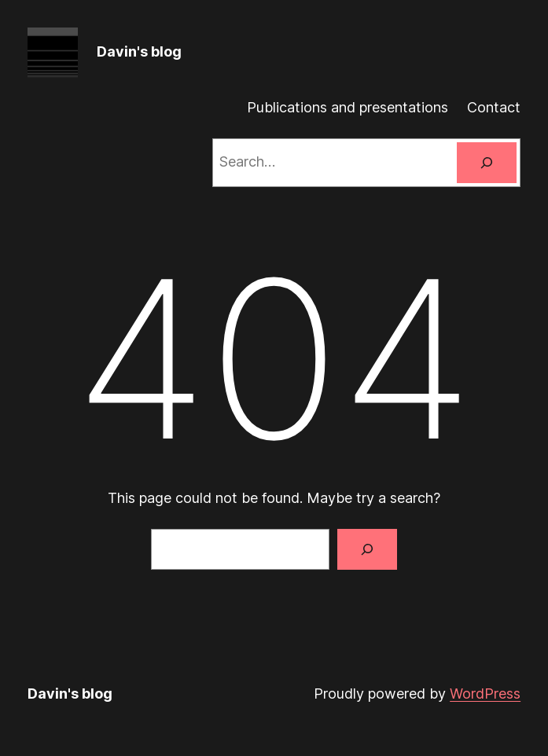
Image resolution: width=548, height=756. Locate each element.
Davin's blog (139, 51)
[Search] (487, 163)
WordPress (485, 694)
